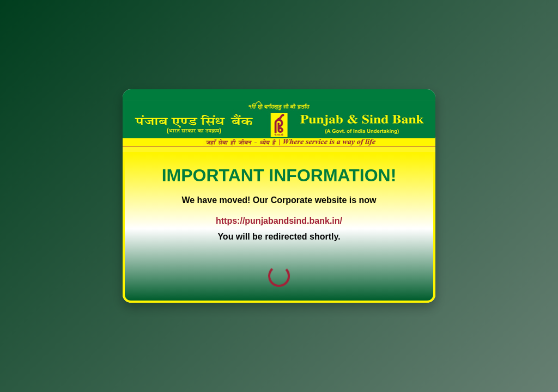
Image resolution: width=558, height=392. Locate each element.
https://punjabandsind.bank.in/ (279, 221)
